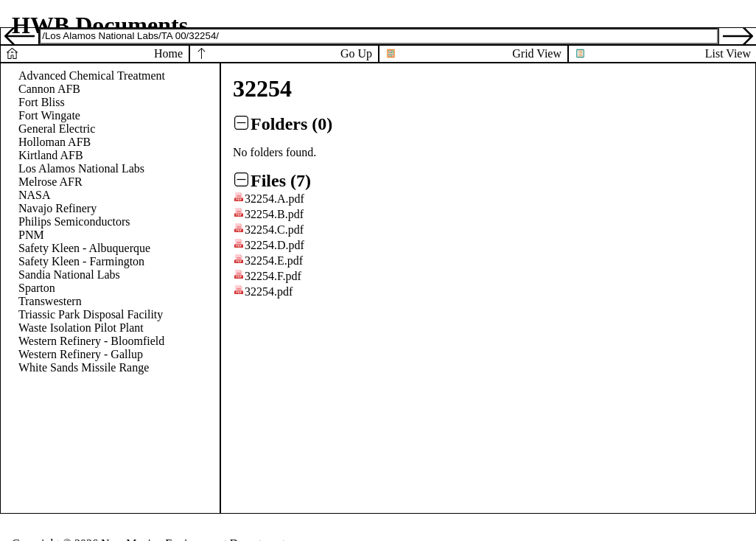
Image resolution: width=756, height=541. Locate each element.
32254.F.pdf (273, 276)
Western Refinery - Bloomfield (91, 341)
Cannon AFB (49, 89)
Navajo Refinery (57, 208)
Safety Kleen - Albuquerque (84, 248)
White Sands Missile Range (84, 367)
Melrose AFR (50, 182)
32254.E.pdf (274, 261)
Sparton (37, 288)
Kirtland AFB (51, 155)
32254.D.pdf (274, 245)
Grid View (537, 53)
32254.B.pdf (274, 214)
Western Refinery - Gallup (81, 354)
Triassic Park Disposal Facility (91, 314)
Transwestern (50, 301)
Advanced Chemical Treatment (92, 76)
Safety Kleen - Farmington (81, 261)
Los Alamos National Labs (81, 168)
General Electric (57, 129)
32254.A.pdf (274, 199)
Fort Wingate (49, 115)
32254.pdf (269, 292)
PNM (31, 235)
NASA (35, 195)
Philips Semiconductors (74, 221)
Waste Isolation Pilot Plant (81, 328)
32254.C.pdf (274, 230)
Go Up (356, 53)
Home (168, 53)
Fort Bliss (42, 102)
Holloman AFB (55, 142)
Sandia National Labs (69, 275)
